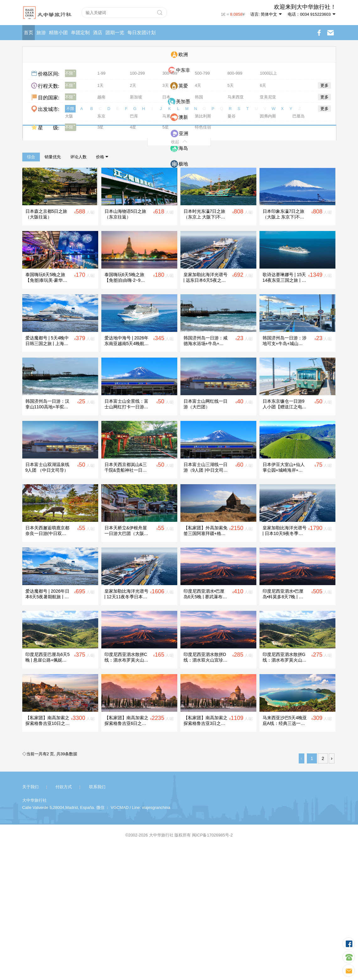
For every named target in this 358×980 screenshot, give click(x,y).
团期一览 (115, 32)
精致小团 (58, 32)
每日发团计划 (142, 32)
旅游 (41, 32)
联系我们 (97, 919)
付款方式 (64, 919)
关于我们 (30, 919)
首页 (29, 32)
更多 (324, 85)
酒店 (98, 32)
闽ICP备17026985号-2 (212, 968)
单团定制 (80, 32)
